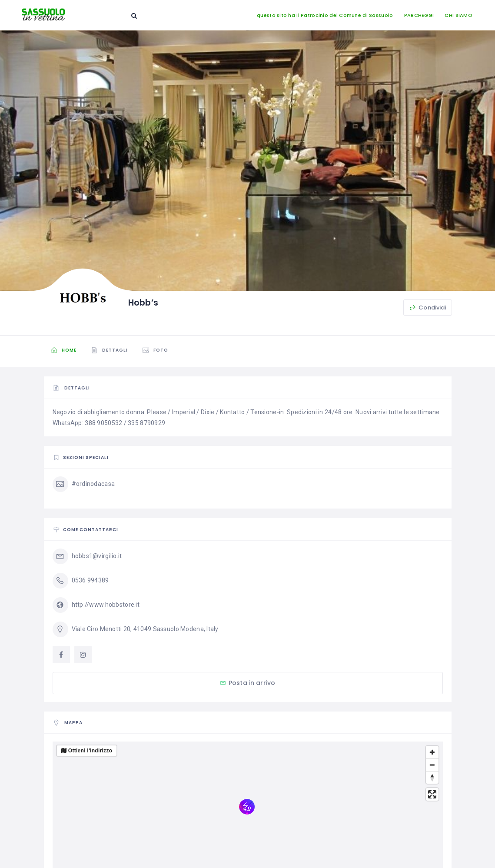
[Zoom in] (432, 752)
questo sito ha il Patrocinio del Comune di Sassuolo (325, 15)
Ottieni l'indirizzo (90, 751)
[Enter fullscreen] (432, 794)
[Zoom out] (432, 765)
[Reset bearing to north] (432, 777)
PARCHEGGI (419, 15)
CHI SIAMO (458, 15)
